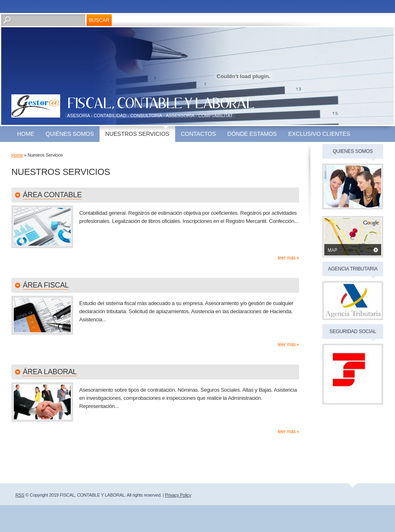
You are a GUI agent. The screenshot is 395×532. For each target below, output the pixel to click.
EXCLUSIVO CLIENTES (319, 134)
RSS (20, 495)
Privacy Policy (178, 495)
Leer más (287, 258)
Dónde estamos (252, 134)
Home (26, 134)
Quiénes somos (70, 134)
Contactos (199, 134)
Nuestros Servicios (137, 134)
